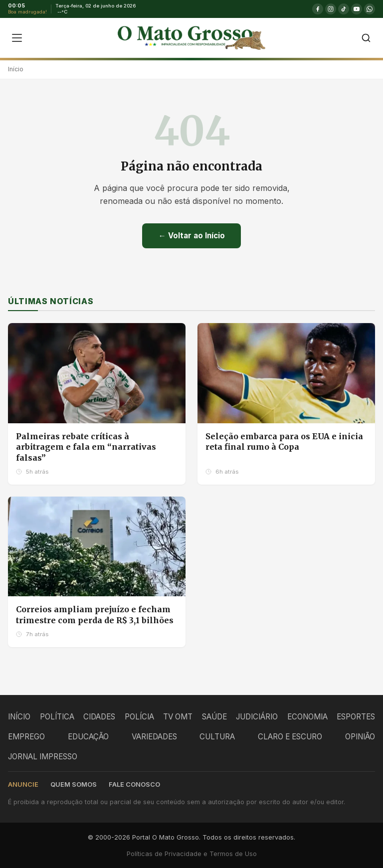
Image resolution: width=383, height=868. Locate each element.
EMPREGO (26, 737)
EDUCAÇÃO (88, 737)
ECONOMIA (307, 717)
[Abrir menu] (17, 38)
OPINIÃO (360, 737)
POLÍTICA (57, 717)
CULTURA (217, 737)
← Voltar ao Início (191, 236)
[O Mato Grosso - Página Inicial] (191, 38)
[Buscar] (366, 38)
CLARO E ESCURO (290, 737)
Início (16, 69)
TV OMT (178, 717)
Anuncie (23, 784)
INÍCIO (19, 717)
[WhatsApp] (370, 9)
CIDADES (99, 717)
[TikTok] (344, 9)
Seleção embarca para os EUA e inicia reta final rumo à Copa (284, 442)
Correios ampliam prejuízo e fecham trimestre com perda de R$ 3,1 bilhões (95, 615)
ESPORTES (356, 717)
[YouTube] (357, 9)
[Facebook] (318, 9)
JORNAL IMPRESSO (43, 757)
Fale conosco (134, 784)
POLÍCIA (139, 717)
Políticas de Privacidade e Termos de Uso (192, 854)
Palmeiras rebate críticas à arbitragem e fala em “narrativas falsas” (86, 447)
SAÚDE (214, 717)
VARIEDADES (154, 737)
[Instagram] (331, 9)
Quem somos (74, 784)
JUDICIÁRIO (257, 717)
